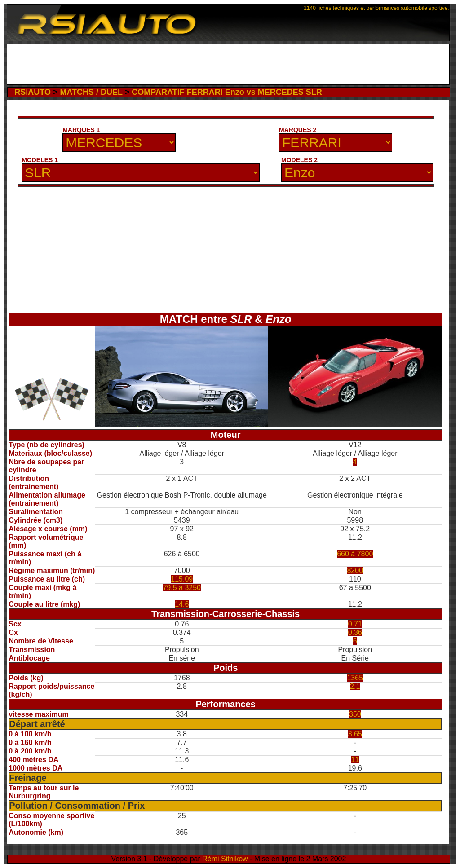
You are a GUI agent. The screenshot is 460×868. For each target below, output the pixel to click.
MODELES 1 (40, 160)
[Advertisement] (228, 64)
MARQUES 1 (81, 130)
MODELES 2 (299, 160)
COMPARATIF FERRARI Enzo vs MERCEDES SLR (227, 92)
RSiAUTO (33, 92)
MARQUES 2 (298, 130)
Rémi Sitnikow (225, 859)
